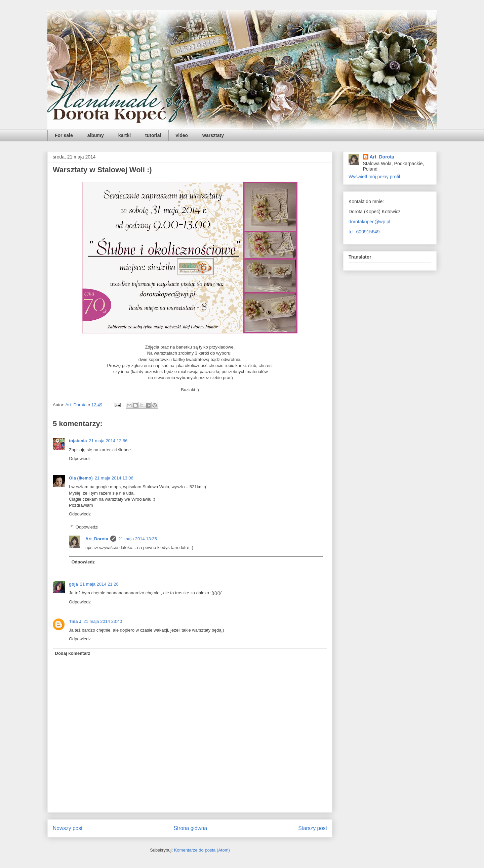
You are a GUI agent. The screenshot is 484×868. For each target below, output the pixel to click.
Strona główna (190, 828)
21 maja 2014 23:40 (103, 621)
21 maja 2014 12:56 (108, 441)
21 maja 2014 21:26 (99, 584)
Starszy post (313, 828)
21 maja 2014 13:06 (114, 478)
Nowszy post (68, 828)
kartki (125, 135)
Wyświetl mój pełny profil (374, 177)
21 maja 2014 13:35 (138, 539)
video (182, 135)
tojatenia (78, 441)
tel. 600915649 (364, 232)
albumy (96, 135)
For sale (64, 135)
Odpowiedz (80, 459)
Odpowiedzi (87, 527)
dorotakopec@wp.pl (369, 222)
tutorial (153, 135)
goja (73, 584)
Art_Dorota (97, 539)
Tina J (75, 621)
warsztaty (213, 135)
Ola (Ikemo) (81, 478)
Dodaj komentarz (73, 653)
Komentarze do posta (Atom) (202, 850)
